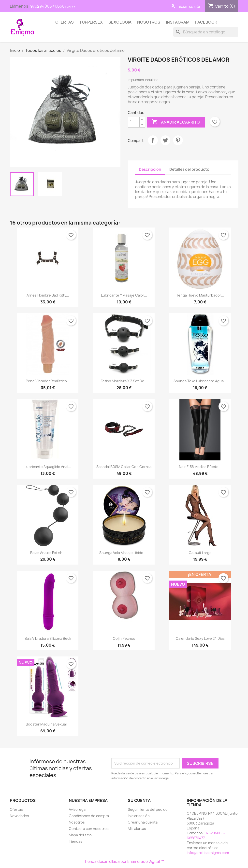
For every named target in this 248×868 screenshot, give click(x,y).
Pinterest (178, 140)
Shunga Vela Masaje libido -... (124, 553)
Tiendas (76, 841)
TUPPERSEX (91, 22)
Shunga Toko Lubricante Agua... (200, 381)
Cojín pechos (124, 638)
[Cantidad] (134, 122)
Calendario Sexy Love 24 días (200, 638)
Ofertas (65, 22)
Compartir (153, 140)
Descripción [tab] (150, 169)
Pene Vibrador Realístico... (48, 381)
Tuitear (165, 140)
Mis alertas (137, 829)
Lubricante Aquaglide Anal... (48, 467)
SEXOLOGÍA (120, 22)
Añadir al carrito (176, 122)
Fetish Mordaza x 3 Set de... (124, 381)
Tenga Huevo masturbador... (200, 295)
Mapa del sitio (80, 835)
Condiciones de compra (89, 816)
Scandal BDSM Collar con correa (124, 467)
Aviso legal (78, 809)
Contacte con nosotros (89, 829)
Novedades (19, 816)
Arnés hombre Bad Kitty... (48, 295)
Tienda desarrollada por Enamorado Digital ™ (124, 861)
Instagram (178, 22)
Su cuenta (139, 800)
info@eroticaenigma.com (208, 853)
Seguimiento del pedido (148, 809)
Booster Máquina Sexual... (48, 724)
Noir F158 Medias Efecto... (200, 467)
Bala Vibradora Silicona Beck (48, 638)
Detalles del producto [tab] (189, 169)
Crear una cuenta (143, 822)
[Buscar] (206, 32)
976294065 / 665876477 (53, 6)
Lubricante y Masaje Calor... (124, 295)
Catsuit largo (200, 553)
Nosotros (149, 22)
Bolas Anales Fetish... (48, 553)
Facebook (206, 22)
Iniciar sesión (139, 816)
